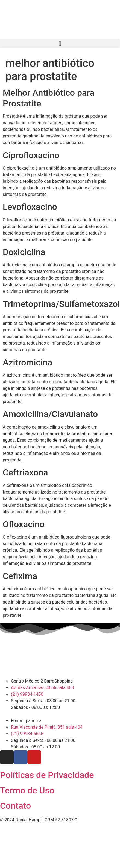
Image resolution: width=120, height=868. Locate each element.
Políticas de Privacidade (47, 775)
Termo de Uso (27, 790)
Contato (15, 806)
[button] (60, 43)
